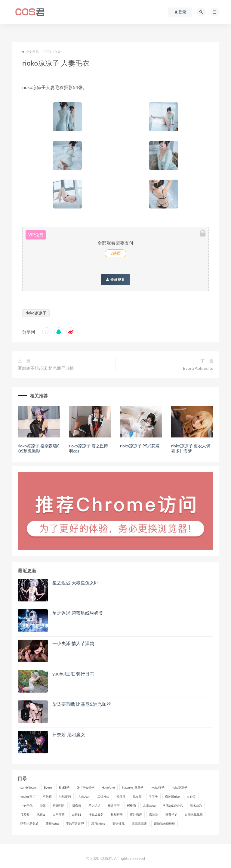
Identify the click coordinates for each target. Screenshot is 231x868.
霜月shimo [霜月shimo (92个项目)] (98, 823)
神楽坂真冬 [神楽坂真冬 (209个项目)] (96, 814)
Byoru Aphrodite (198, 368)
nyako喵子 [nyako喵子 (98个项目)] (158, 787)
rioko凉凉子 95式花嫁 (140, 446)
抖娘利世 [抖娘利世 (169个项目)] (59, 805)
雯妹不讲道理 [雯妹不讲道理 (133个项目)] (75, 823)
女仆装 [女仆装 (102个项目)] (191, 796)
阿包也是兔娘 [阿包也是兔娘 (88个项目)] (29, 823)
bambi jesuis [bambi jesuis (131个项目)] (29, 787)
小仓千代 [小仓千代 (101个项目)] (26, 805)
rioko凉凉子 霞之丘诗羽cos (88, 448)
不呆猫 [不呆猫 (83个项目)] (47, 796)
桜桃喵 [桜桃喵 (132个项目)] (131, 805)
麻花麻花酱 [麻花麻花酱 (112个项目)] (139, 823)
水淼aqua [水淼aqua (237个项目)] (149, 805)
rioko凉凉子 (36, 313)
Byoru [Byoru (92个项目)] (48, 787)
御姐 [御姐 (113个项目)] (43, 805)
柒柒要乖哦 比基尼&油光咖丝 (82, 704)
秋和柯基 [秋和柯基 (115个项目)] (117, 814)
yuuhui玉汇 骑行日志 (73, 674)
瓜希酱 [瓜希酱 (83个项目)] (25, 814)
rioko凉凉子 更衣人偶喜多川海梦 (191, 448)
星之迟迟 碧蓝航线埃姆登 (78, 613)
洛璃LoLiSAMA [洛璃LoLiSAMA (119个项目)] (173, 805)
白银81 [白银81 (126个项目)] (77, 814)
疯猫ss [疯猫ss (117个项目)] (41, 814)
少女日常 (31, 52)
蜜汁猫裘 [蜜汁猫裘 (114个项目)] (136, 814)
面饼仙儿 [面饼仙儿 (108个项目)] (119, 823)
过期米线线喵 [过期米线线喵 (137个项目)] (194, 814)
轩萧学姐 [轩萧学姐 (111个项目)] (171, 814)
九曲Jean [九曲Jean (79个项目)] (84, 796)
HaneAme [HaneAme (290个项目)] (108, 787)
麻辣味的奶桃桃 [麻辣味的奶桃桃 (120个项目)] (165, 823)
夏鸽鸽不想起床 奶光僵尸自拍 (46, 368)
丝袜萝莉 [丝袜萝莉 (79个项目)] (65, 796)
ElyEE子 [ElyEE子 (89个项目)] (64, 787)
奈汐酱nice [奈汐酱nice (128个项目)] (172, 796)
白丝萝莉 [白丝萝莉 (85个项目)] (59, 814)
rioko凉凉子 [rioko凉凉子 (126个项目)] (180, 787)
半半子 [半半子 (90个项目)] (153, 796)
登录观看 (115, 280)
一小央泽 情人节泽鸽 (73, 643)
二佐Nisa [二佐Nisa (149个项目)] (103, 796)
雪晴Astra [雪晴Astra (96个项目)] (52, 823)
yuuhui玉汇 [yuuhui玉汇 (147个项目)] (28, 796)
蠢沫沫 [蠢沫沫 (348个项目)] (154, 814)
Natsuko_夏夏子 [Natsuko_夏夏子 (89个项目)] (133, 787)
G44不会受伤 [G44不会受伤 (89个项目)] (86, 787)
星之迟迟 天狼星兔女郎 (75, 582)
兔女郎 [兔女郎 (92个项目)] (137, 796)
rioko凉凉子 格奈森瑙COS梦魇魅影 (39, 448)
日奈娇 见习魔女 (69, 734)
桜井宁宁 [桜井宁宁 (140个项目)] (114, 805)
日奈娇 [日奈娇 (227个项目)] (77, 805)
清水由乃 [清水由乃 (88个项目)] (196, 805)
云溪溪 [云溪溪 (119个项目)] (121, 796)
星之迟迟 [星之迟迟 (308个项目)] (94, 805)
